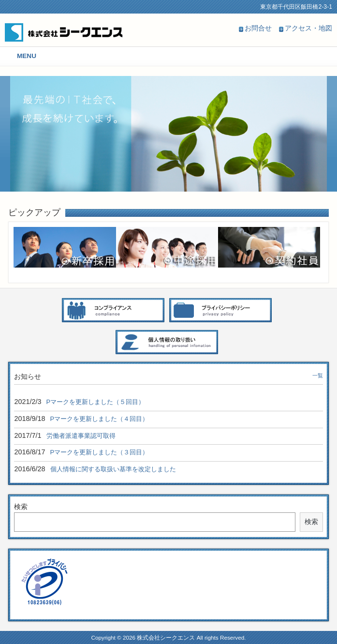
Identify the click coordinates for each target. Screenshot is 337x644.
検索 (21, 507)
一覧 (318, 375)
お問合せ (258, 28)
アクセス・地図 (308, 28)
